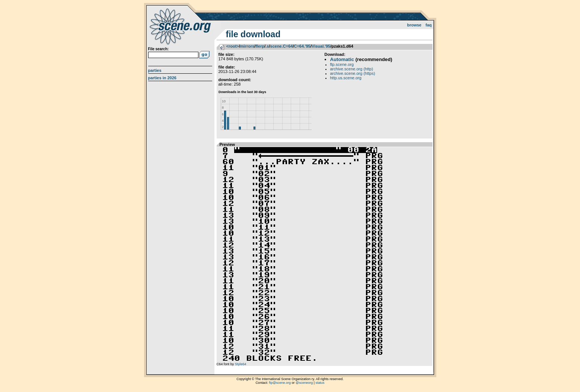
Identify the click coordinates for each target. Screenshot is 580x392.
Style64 (241, 364)
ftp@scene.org (280, 383)
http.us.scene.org (346, 78)
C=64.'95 (302, 46)
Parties (155, 70)
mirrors (247, 46)
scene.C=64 (282, 46)
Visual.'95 (321, 46)
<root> (233, 46)
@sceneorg (304, 383)
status (320, 383)
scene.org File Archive (181, 26)
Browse (414, 25)
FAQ (429, 25)
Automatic (342, 59)
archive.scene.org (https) (353, 73)
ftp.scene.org (342, 64)
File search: (159, 49)
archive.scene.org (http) (352, 69)
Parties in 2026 (162, 78)
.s (267, 46)
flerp (260, 46)
